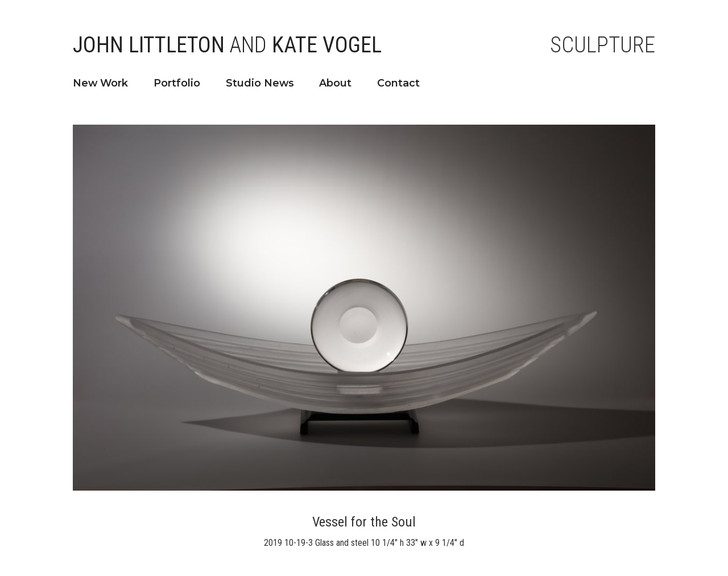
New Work (100, 83)
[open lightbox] (364, 308)
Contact (398, 83)
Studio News (260, 83)
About (335, 83)
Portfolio (177, 83)
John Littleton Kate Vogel (227, 45)
